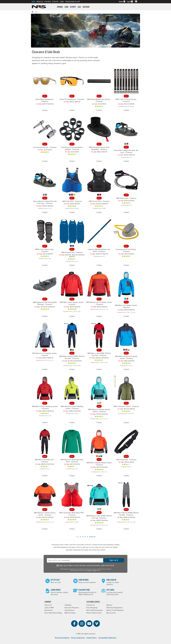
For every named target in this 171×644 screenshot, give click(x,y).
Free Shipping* (92, 608)
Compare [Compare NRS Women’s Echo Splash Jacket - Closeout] (99, 316)
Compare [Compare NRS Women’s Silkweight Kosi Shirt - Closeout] (72, 476)
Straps (55, 2)
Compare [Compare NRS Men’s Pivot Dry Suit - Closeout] (45, 476)
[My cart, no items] (137, 2)
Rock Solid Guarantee (95, 610)
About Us (48, 605)
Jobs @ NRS (49, 608)
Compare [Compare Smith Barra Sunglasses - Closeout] (45, 110)
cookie (94, 570)
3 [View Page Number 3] (80, 537)
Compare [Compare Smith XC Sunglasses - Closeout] (72, 110)
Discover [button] (86, 7)
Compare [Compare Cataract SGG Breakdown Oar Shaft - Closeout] (99, 265)
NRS (34, 2)
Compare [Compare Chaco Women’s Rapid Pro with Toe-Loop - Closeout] (45, 212)
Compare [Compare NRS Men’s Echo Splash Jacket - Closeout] (72, 316)
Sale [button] (79, 7)
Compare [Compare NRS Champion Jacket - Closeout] (126, 423)
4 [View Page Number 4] (83, 537)
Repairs (109, 605)
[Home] (32, 12)
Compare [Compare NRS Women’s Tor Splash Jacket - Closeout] (45, 369)
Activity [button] (73, 7)
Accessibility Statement (107, 638)
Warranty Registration (115, 608)
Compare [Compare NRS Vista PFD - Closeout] (72, 212)
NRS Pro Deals (70, 613)
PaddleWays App (73, 2)
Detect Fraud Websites (115, 610)
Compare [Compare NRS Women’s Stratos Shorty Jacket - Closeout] (45, 529)
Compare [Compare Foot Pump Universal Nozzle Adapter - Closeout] (72, 161)
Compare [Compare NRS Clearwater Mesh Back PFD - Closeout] (72, 529)
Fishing (48, 2)
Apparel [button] (60, 7)
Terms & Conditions (62, 638)
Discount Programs (72, 608)
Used (62, 2)
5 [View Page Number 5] (85, 537)
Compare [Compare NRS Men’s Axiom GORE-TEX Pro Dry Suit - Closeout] (72, 369)
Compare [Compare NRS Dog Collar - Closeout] (126, 476)
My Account (111, 613)
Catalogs (68, 605)
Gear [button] (66, 7)
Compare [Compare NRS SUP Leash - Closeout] (126, 212)
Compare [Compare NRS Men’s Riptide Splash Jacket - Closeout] (99, 476)
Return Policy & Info (94, 613)
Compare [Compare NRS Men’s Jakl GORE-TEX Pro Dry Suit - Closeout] (99, 369)
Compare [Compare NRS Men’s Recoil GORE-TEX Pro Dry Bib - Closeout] (126, 529)
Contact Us (91, 605)
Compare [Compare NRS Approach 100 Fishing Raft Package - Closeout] (45, 316)
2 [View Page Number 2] (78, 537)
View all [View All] (92, 537)
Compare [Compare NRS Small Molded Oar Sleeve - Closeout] (99, 110)
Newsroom (49, 610)
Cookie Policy (91, 638)
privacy (89, 570)
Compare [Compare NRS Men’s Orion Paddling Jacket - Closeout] (45, 423)
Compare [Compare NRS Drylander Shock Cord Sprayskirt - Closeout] (99, 161)
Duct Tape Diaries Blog (53, 613)
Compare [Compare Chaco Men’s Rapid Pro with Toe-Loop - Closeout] (126, 161)
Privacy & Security (78, 638)
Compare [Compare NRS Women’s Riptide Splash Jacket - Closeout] (99, 423)
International (69, 610)
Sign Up (114, 560)
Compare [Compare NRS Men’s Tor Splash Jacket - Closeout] (126, 316)
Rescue (40, 2)
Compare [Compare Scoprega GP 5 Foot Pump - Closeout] (126, 265)
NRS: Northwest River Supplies (39, 7)
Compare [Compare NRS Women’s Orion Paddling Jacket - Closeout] (72, 423)
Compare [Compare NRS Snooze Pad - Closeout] (72, 265)
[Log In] (131, 2)
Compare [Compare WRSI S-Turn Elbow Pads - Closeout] (45, 265)
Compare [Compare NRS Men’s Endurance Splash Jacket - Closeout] (126, 369)
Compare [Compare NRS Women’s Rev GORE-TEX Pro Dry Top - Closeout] (99, 529)
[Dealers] (123, 2)
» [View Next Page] (87, 536)
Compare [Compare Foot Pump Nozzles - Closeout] (45, 161)
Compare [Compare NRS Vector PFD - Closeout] (99, 212)
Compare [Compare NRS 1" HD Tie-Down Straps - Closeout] (126, 110)
